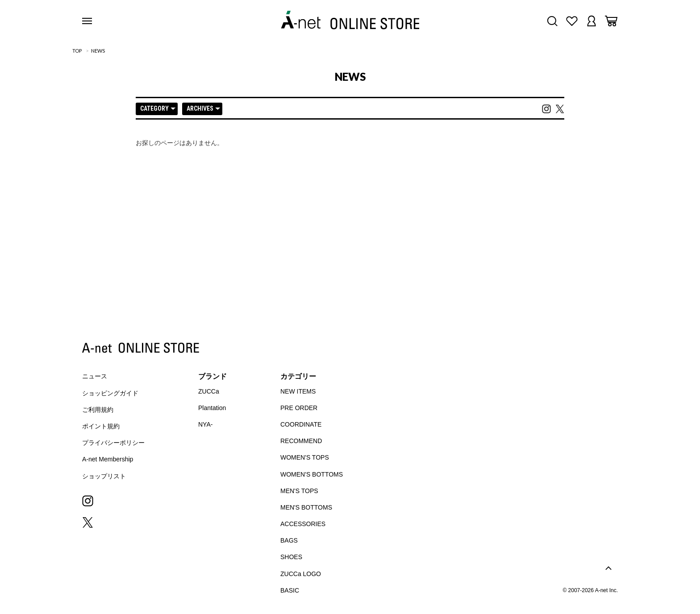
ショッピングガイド (110, 393)
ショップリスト (104, 476)
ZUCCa (209, 391)
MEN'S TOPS (299, 491)
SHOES (291, 557)
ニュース (95, 376)
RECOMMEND (301, 441)
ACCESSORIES (303, 524)
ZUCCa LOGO (301, 574)
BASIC (290, 590)
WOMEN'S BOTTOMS (312, 474)
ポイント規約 (101, 426)
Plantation (212, 408)
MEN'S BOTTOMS (306, 507)
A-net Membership (108, 459)
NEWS (98, 51)
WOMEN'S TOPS (305, 457)
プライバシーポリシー (113, 443)
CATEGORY (158, 108)
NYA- (205, 424)
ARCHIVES (203, 108)
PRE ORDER (299, 408)
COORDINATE (301, 424)
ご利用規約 (98, 410)
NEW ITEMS (298, 391)
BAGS (289, 540)
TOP (77, 51)
